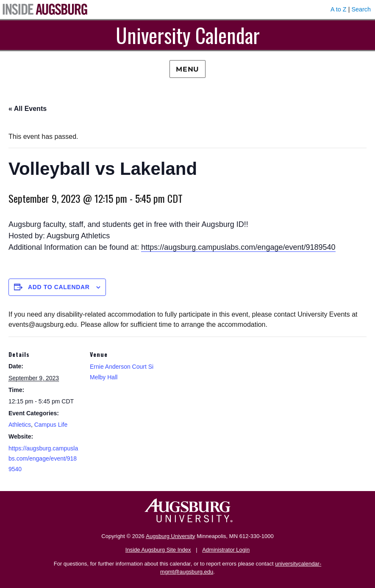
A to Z (339, 9)
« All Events (28, 109)
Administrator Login (226, 550)
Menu (187, 69)
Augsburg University (170, 536)
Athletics (20, 425)
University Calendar (188, 35)
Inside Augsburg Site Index (158, 550)
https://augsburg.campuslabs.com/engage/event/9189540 (238, 247)
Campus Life (51, 425)
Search (361, 9)
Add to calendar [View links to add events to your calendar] (59, 287)
